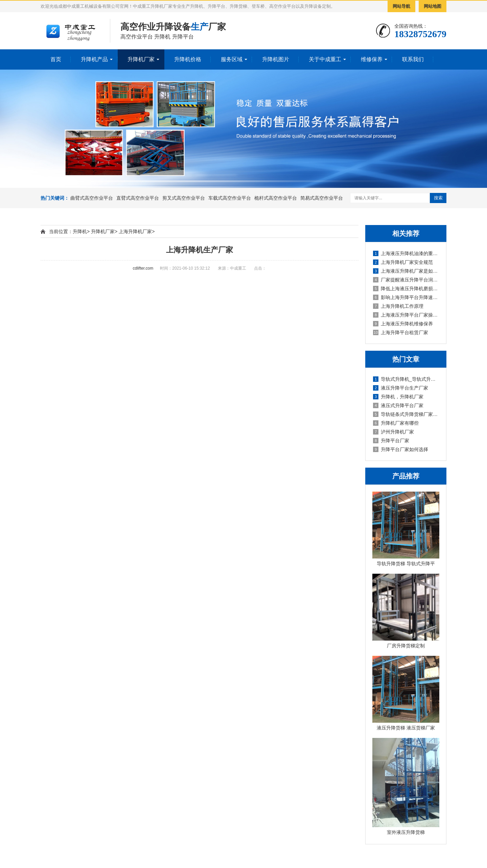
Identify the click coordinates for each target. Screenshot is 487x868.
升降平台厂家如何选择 (401, 449)
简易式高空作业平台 (322, 198)
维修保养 (372, 59)
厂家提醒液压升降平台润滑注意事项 (406, 280)
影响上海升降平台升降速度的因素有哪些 (406, 297)
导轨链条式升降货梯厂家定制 (406, 414)
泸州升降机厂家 (393, 432)
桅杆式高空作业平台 (276, 198)
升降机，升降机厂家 (398, 397)
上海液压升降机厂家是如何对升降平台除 (406, 271)
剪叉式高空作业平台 (184, 198)
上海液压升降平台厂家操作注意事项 (406, 315)
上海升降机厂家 (135, 231)
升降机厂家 (141, 59)
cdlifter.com (143, 268)
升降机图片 (276, 59)
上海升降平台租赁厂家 (401, 332)
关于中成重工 (325, 59)
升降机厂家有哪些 (396, 423)
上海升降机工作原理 (398, 306)
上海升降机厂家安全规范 (403, 262)
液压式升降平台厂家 (398, 405)
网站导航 (401, 6)
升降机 (80, 231)
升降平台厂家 (391, 441)
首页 (56, 59)
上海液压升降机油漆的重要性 (406, 253)
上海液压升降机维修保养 (403, 324)
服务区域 (232, 59)
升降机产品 (94, 59)
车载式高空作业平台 (230, 198)
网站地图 (433, 6)
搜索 (438, 198)
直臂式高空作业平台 (138, 198)
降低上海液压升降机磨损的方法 (406, 289)
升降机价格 (188, 59)
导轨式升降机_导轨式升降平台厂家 (406, 379)
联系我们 (413, 59)
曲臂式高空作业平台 (92, 198)
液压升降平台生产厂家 (401, 388)
